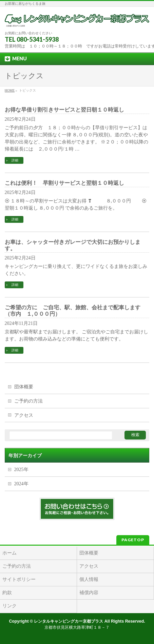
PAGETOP (133, 540)
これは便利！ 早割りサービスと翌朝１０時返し (64, 183)
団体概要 (24, 387)
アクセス (24, 415)
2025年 (21, 470)
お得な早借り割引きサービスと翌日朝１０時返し (64, 110)
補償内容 (89, 593)
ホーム (9, 553)
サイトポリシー (19, 579)
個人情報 (89, 579)
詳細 (15, 160)
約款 (7, 593)
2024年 (21, 484)
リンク (9, 606)
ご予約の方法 (28, 401)
